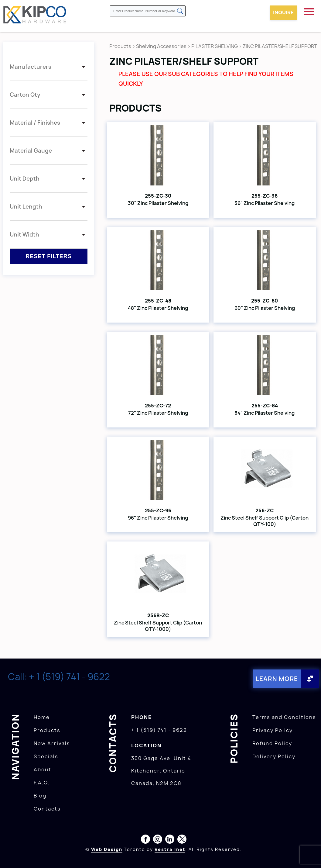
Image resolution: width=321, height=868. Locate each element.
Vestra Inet (170, 849)
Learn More (277, 678)
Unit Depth (25, 179)
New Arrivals (52, 743)
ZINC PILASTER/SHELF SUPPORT (280, 46)
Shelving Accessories (161, 46)
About (43, 769)
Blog (40, 795)
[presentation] (309, 855)
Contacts (47, 808)
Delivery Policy (274, 756)
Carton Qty (25, 95)
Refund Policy (272, 743)
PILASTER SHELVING (215, 46)
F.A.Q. (42, 782)
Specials (46, 756)
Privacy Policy (273, 730)
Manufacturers (31, 67)
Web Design (107, 849)
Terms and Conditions (284, 717)
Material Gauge (31, 151)
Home (42, 717)
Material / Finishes (35, 123)
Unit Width (24, 235)
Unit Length (26, 207)
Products (120, 46)
